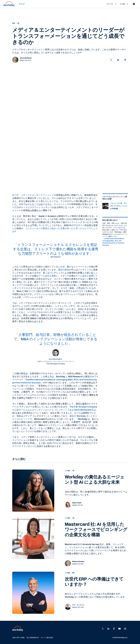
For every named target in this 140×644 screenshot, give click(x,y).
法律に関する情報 (18, 638)
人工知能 (67, 471)
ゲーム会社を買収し (48, 276)
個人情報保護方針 (33, 638)
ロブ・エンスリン (78, 605)
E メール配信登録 (47, 638)
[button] (111, 60)
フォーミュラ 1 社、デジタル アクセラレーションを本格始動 (119, 206)
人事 (18, 23)
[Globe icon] (134, 4)
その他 (124, 4)
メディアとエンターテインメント (37, 195)
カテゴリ (112, 4)
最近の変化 (64, 270)
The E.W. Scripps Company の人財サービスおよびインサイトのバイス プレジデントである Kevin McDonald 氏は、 (55, 408)
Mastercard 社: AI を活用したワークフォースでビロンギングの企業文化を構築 (96, 530)
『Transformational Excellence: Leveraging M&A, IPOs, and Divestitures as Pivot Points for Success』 (113, 242)
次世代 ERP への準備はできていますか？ (94, 582)
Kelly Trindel (77, 503)
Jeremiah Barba (26, 58)
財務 (14, 23)
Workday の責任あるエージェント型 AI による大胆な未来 (95, 480)
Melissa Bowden (78, 562)
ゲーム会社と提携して (87, 276)
